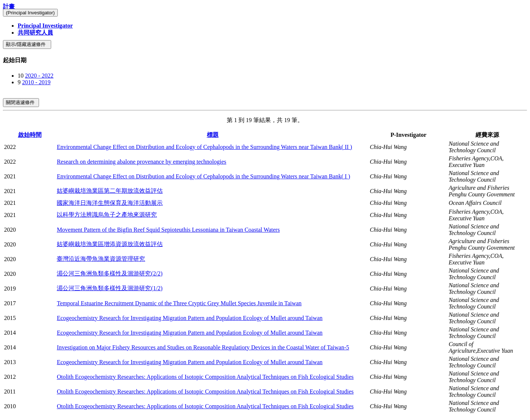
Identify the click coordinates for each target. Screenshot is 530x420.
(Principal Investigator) (30, 13)
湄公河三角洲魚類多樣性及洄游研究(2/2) (109, 273)
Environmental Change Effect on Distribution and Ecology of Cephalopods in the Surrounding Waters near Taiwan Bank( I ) (203, 176)
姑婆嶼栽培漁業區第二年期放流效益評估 (110, 191)
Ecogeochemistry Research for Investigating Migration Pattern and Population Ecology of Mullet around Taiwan (190, 318)
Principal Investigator (45, 26)
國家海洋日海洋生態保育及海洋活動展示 (110, 203)
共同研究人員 (35, 33)
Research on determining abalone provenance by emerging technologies (141, 162)
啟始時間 (30, 135)
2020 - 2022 (39, 76)
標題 (213, 135)
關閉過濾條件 (21, 102)
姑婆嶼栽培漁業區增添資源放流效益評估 (110, 244)
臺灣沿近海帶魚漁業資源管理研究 (101, 259)
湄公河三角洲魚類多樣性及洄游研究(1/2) (109, 288)
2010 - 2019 (36, 82)
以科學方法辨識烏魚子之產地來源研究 (107, 215)
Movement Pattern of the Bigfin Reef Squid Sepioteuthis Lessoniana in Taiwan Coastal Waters (168, 230)
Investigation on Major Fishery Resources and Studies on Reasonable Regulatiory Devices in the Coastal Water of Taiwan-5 (203, 347)
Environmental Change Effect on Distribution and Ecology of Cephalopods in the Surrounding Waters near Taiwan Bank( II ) (204, 147)
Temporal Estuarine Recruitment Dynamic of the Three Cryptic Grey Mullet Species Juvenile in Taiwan (179, 303)
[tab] (265, 60)
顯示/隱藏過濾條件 (27, 44)
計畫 (9, 6)
